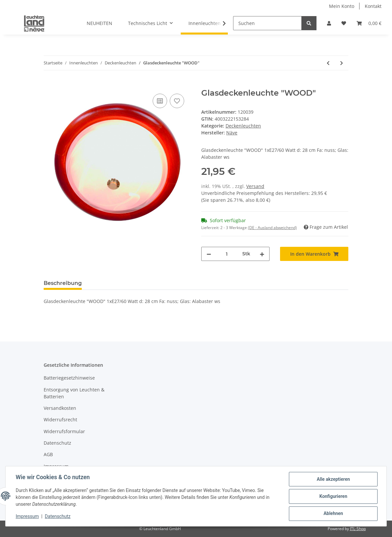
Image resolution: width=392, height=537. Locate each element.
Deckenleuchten (243, 126)
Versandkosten (60, 408)
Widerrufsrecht (60, 420)
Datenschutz (57, 443)
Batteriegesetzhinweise (69, 378)
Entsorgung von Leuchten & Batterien (74, 393)
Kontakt (373, 6)
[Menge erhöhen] (262, 254)
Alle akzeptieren (333, 479)
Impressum (56, 466)
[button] (329, 23)
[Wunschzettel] (344, 23)
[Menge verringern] (209, 254)
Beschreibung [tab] (63, 283)
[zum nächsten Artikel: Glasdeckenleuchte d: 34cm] (342, 63)
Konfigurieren (333, 497)
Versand (255, 186)
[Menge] (227, 254)
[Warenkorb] (369, 23)
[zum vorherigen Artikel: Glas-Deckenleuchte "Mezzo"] (328, 63)
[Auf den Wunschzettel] (177, 101)
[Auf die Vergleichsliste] (160, 101)
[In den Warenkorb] (49, 85)
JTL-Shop (358, 529)
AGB (48, 454)
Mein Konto (342, 6)
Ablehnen (333, 514)
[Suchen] (267, 23)
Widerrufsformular (64, 431)
